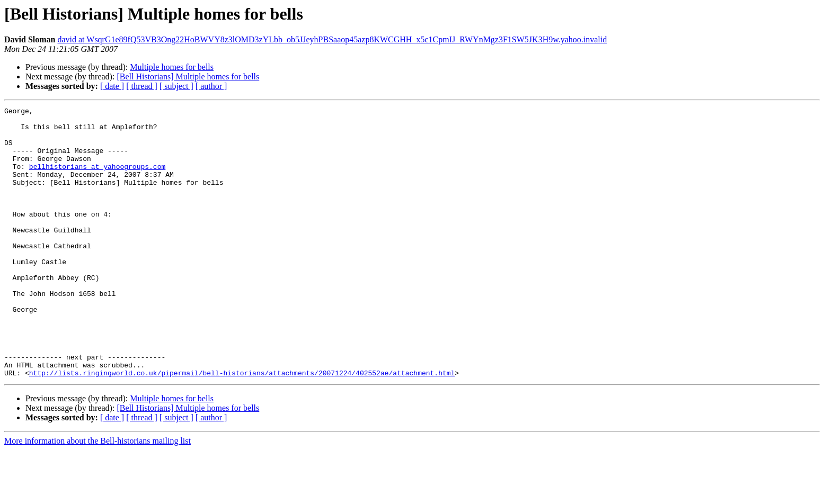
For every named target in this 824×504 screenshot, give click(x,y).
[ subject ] (176, 86)
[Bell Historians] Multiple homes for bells (188, 76)
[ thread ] (142, 86)
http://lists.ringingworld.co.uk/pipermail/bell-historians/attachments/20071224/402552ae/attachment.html (242, 427)
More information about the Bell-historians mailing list (98, 495)
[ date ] (112, 86)
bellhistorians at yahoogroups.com (97, 179)
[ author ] (211, 86)
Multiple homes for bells (172, 67)
